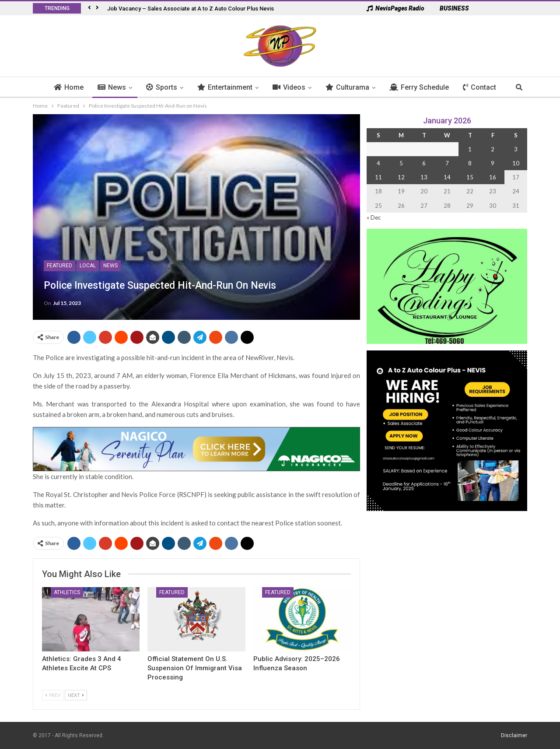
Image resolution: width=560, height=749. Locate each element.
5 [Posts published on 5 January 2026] (401, 163)
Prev (53, 695)
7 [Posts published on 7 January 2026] (447, 163)
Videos (294, 87)
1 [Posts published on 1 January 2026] (470, 149)
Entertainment (230, 87)
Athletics (67, 592)
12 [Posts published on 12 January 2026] (401, 177)
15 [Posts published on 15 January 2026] (470, 177)
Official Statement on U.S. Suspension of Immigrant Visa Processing (195, 668)
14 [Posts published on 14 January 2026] (447, 177)
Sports (166, 87)
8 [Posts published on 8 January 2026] (470, 163)
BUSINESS (450, 8)
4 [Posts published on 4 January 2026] (378, 163)
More (476, 87)
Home (73, 87)
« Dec (374, 217)
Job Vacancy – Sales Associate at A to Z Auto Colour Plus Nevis (191, 9)
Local (88, 266)
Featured (59, 266)
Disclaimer (514, 735)
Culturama (352, 87)
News (117, 87)
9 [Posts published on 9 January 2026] (493, 163)
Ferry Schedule (424, 87)
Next (76, 695)
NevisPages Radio (395, 8)
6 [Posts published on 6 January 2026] (424, 163)
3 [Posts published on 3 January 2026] (516, 149)
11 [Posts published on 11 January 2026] (378, 177)
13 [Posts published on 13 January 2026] (424, 177)
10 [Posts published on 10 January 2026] (516, 163)
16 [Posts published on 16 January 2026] (493, 177)
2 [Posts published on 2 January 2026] (493, 149)
